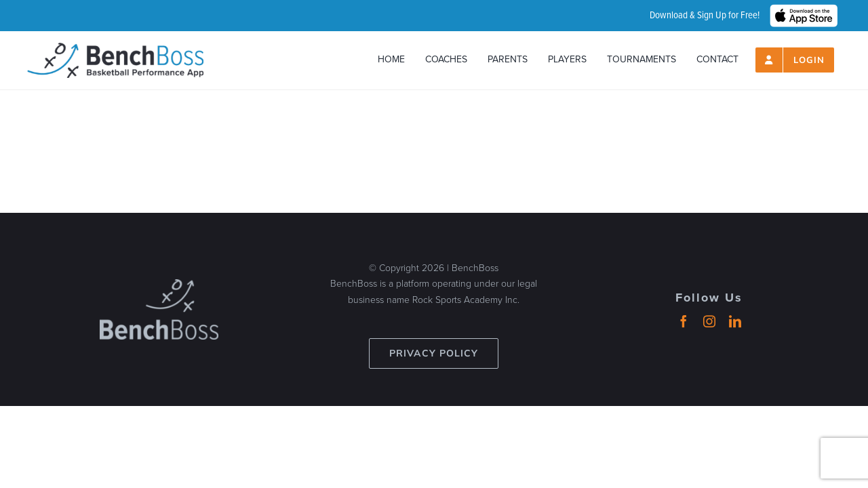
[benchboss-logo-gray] (159, 285)
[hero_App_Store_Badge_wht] (804, 10)
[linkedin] (735, 321)
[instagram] (709, 321)
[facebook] (684, 321)
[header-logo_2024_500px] (115, 49)
